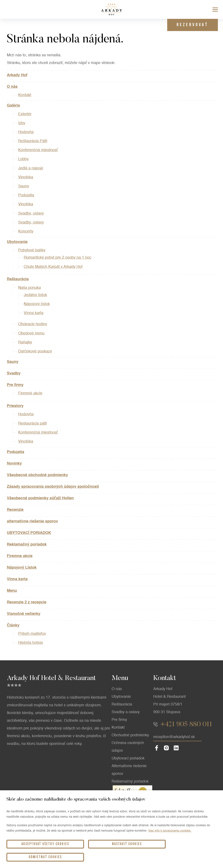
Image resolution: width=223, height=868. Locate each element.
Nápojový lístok (37, 304)
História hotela (30, 643)
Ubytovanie (17, 242)
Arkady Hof (17, 75)
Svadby (14, 373)
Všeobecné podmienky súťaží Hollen (40, 498)
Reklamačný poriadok (27, 544)
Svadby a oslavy (126, 736)
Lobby (23, 159)
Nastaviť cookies (111, 857)
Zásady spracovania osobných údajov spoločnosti (53, 487)
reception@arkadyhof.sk (174, 761)
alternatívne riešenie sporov (32, 521)
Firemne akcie (20, 556)
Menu (12, 591)
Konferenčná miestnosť (38, 150)
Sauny (24, 186)
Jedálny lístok (35, 295)
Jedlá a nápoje (31, 168)
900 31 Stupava (167, 736)
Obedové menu (31, 333)
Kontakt (25, 95)
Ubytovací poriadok (128, 782)
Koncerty (26, 231)
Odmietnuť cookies (183, 857)
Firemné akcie (30, 393)
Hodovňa (26, 132)
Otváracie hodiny (33, 324)
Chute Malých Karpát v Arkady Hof (53, 267)
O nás (12, 87)
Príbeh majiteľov (32, 634)
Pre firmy (15, 385)
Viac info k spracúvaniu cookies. (170, 843)
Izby (22, 123)
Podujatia (26, 195)
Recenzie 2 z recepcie (27, 602)
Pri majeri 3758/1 (168, 728)
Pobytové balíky (32, 250)
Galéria (13, 106)
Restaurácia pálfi (32, 424)
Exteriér (25, 114)
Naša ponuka (30, 288)
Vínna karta (34, 313)
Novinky (14, 464)
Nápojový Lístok (22, 568)
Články (13, 625)
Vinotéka (26, 177)
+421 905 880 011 (186, 749)
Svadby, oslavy (31, 213)
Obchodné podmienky (130, 759)
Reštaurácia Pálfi (33, 141)
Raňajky (25, 342)
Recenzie (15, 510)
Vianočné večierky (24, 614)
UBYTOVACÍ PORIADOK (29, 533)
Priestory (15, 406)
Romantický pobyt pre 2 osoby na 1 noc (58, 258)
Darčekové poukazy (35, 351)
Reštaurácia (18, 279)
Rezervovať (191, 25)
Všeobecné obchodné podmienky (37, 475)
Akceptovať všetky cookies (40, 857)
